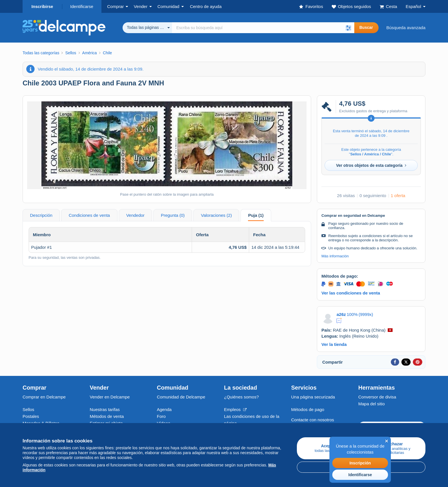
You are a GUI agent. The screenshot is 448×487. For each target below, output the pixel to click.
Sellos (28, 409)
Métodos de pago (308, 409)
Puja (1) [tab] (256, 215)
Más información (335, 256)
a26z (341, 314)
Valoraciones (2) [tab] (216, 215)
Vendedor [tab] (135, 215)
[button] (349, 28)
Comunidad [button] (168, 6)
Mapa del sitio (372, 404)
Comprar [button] (115, 6)
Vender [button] (141, 6)
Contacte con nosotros (313, 420)
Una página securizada (313, 397)
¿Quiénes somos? (241, 397)
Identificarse (82, 6)
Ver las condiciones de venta (351, 293)
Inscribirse (42, 6)
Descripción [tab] (41, 215)
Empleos (235, 409)
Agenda (164, 409)
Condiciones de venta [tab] (89, 215)
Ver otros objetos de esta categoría (371, 165)
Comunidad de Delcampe (181, 397)
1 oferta (398, 196)
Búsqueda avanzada (406, 28)
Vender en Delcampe (110, 397)
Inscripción (360, 463)
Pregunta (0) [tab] (173, 215)
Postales (31, 416)
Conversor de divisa (377, 397)
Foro (161, 416)
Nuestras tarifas (105, 409)
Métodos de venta (107, 416)
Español (413, 6)
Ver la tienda (334, 344)
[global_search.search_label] (263, 28)
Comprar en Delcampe (44, 397)
